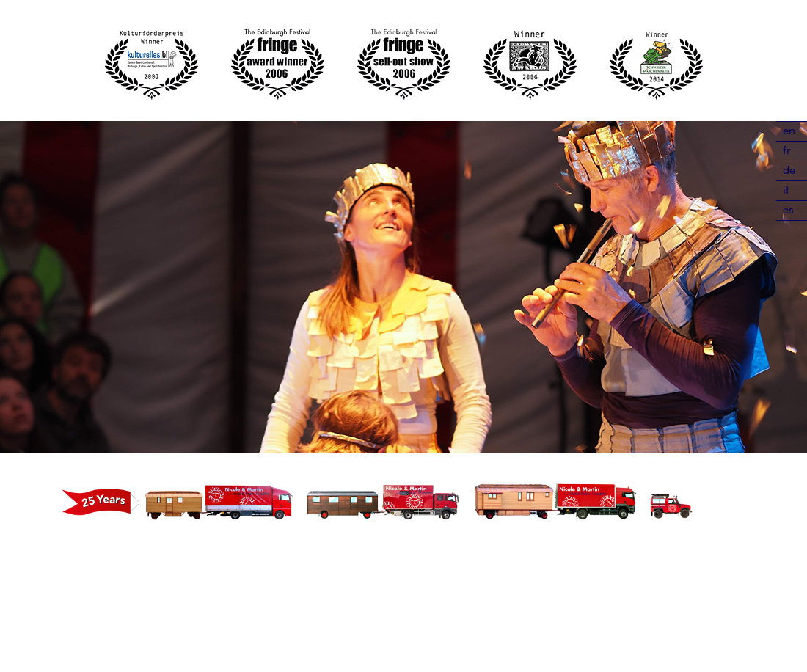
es (788, 211)
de (789, 171)
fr (787, 151)
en (789, 131)
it (786, 191)
